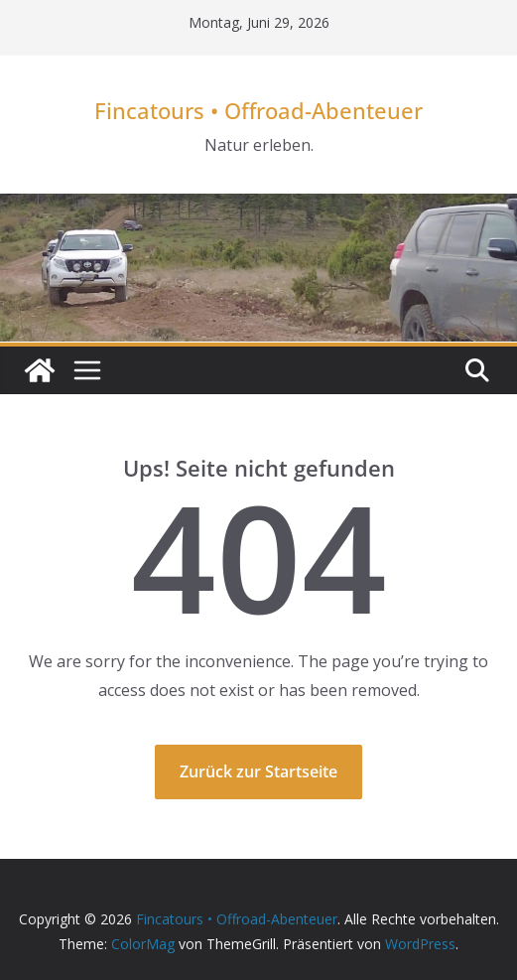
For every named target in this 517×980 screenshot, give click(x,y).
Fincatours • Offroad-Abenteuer (258, 110)
